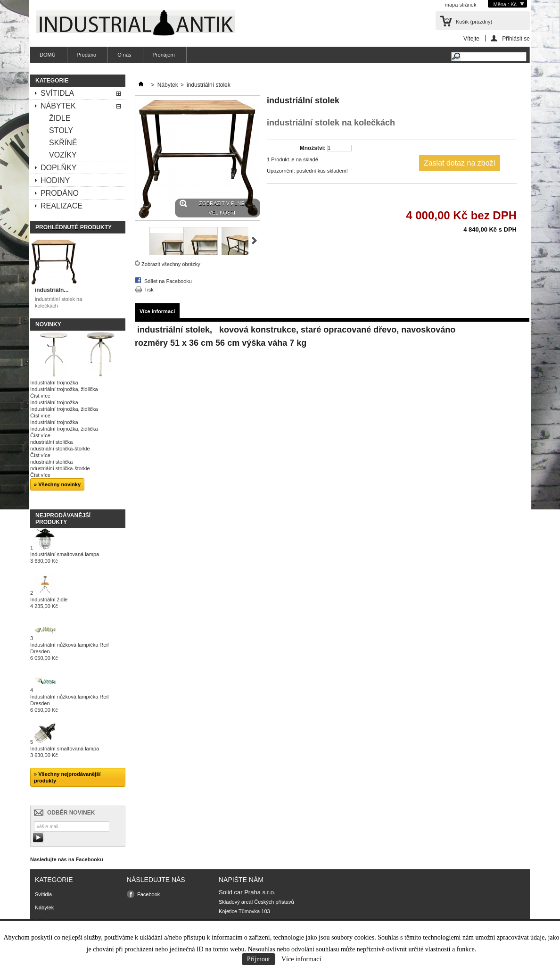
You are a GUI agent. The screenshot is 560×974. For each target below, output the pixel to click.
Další (254, 241)
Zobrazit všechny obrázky (171, 264)
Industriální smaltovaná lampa (65, 558)
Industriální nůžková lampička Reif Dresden (70, 651)
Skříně (63, 143)
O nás (124, 55)
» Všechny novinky (57, 484)
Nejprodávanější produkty (63, 519)
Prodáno (87, 55)
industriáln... (52, 290)
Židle (60, 118)
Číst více (40, 396)
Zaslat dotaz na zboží (460, 163)
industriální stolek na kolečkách (58, 302)
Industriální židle (49, 603)
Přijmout (259, 959)
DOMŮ (48, 55)
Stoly (61, 130)
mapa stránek (461, 5)
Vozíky (63, 155)
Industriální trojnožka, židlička (64, 389)
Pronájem (164, 55)
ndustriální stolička (52, 442)
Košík (474, 22)
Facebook (148, 894)
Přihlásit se (516, 38)
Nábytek (58, 106)
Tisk (149, 290)
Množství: (313, 148)
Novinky (48, 325)
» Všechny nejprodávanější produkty (67, 777)
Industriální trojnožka (54, 383)
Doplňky (58, 168)
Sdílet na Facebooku (168, 281)
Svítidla (57, 93)
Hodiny (55, 180)
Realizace (62, 206)
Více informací (301, 959)
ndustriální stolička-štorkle (60, 449)
